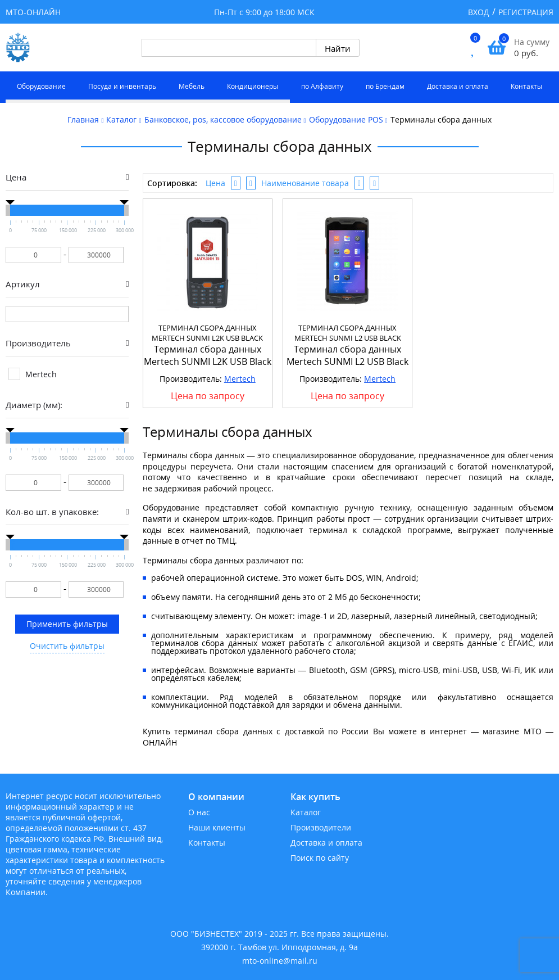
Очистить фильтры (67, 646)
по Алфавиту (322, 86)
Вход (479, 12)
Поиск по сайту (320, 858)
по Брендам (385, 86)
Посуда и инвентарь (122, 86)
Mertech (240, 379)
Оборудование (41, 86)
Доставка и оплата (458, 86)
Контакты (526, 86)
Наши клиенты (217, 827)
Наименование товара (305, 183)
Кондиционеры (253, 86)
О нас (199, 812)
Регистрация (526, 12)
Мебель (192, 86)
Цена (215, 183)
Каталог (306, 812)
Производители (321, 827)
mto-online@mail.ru (280, 961)
